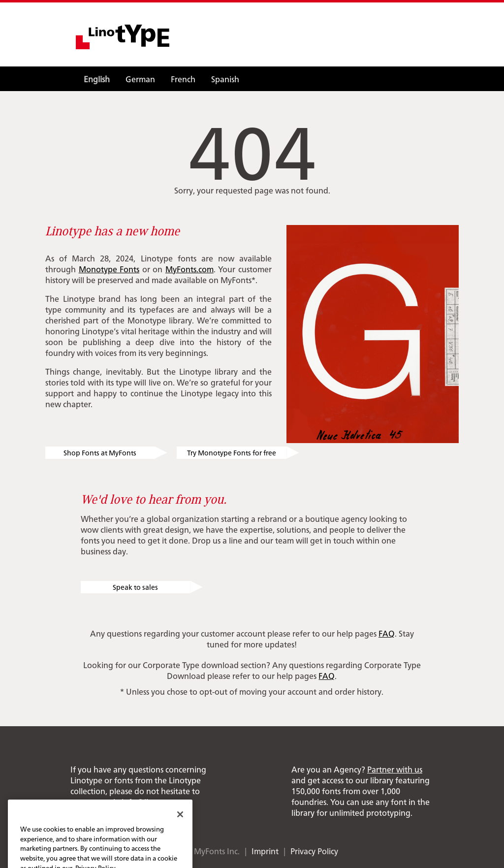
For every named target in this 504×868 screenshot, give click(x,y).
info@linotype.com (157, 802)
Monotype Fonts (109, 269)
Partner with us (395, 769)
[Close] (180, 823)
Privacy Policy (314, 851)
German (140, 79)
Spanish (225, 79)
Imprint (265, 851)
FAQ (387, 633)
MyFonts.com (189, 269)
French (183, 79)
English (97, 79)
